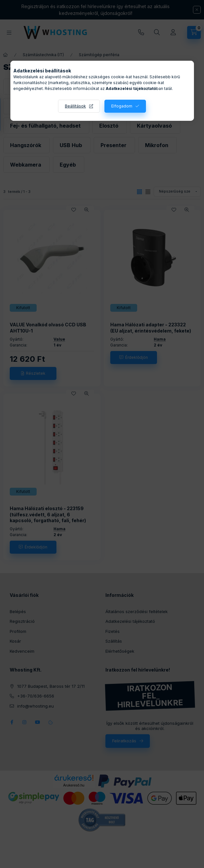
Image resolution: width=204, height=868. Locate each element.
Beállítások (75, 106)
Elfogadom (122, 106)
